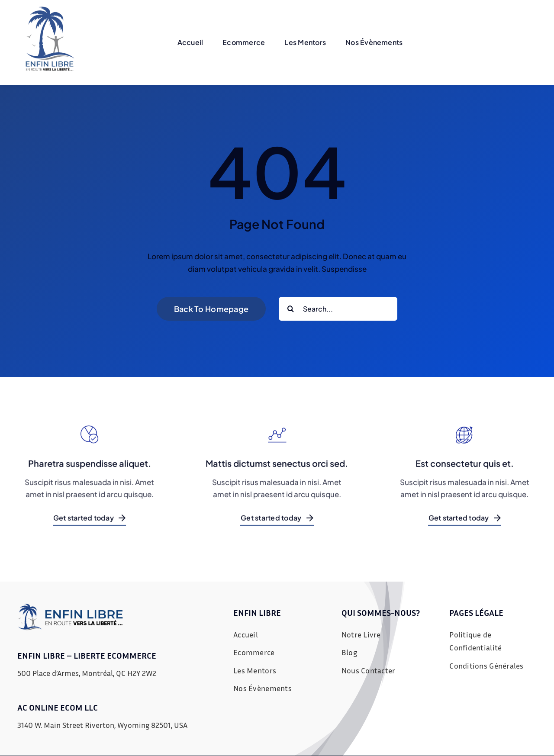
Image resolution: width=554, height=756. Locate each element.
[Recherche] (291, 309)
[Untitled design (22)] (50, 10)
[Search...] (338, 309)
